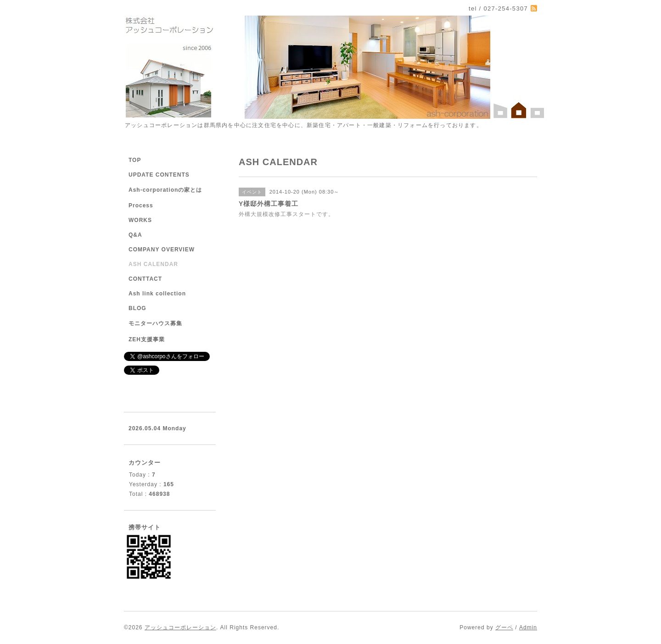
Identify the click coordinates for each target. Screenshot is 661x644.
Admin (528, 627)
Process (141, 205)
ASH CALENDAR (153, 264)
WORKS (140, 220)
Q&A (135, 235)
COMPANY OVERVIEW (162, 250)
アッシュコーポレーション (180, 627)
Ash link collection (157, 294)
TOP (135, 160)
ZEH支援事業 (147, 339)
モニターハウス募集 (155, 323)
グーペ (504, 627)
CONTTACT (145, 279)
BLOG (137, 308)
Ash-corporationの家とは (165, 190)
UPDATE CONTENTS (159, 175)
